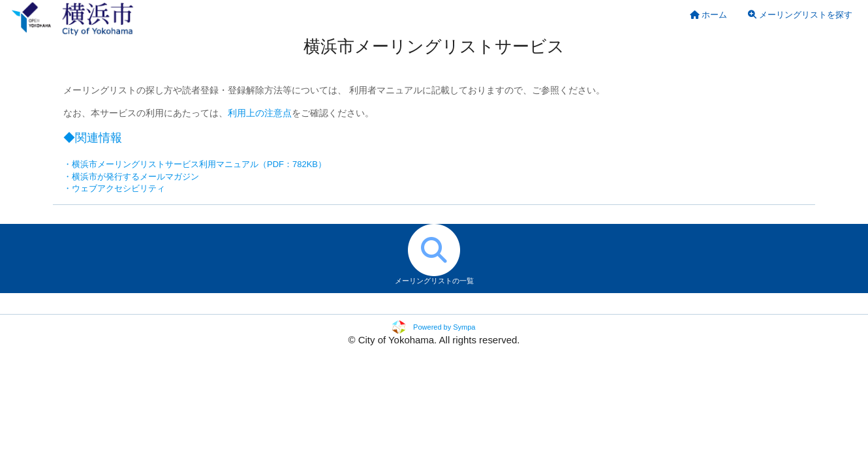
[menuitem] (709, 15)
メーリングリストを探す (800, 15)
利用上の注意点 (260, 113)
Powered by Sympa (444, 327)
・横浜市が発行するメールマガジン (131, 177)
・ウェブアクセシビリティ (114, 188)
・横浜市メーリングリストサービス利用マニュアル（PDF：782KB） (195, 164)
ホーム (709, 15)
